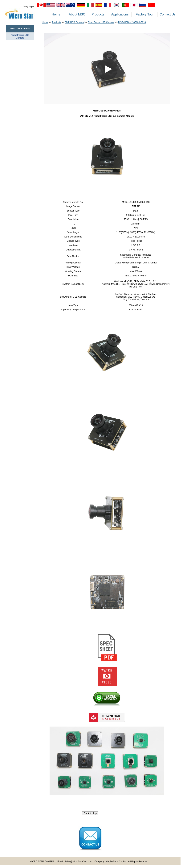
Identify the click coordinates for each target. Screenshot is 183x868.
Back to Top (90, 813)
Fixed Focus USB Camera (20, 36)
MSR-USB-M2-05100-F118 (132, 22)
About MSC (77, 14)
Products (98, 14)
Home (56, 14)
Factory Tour (145, 14)
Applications (120, 14)
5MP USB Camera (74, 22)
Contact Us (168, 14)
